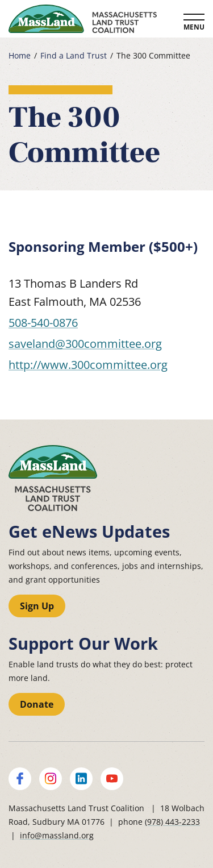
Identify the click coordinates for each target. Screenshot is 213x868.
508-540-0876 (43, 323)
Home (20, 56)
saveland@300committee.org (85, 344)
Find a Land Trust (74, 56)
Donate (37, 704)
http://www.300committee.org (88, 365)
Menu (194, 27)
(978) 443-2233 (172, 822)
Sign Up (37, 606)
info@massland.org (57, 835)
